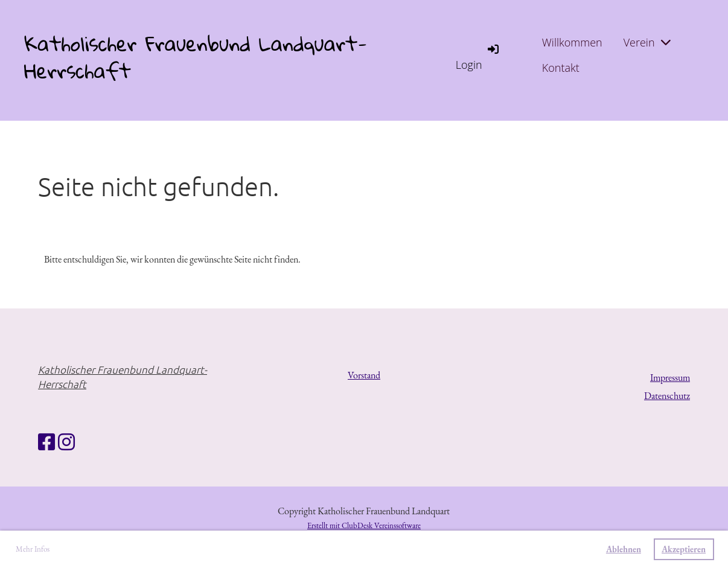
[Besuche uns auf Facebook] (46, 442)
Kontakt (561, 68)
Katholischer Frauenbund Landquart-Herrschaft (196, 57)
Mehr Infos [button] (33, 549)
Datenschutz (667, 396)
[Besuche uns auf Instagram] (66, 442)
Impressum (670, 378)
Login (478, 56)
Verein (647, 42)
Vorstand (364, 375)
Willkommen (572, 42)
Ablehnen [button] (624, 549)
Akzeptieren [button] (684, 549)
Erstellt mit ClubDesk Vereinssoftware (364, 525)
